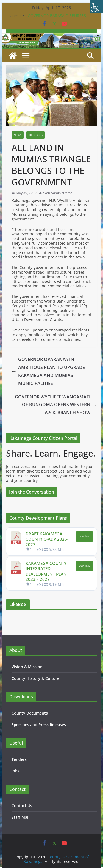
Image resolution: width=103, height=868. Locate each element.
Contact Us (22, 806)
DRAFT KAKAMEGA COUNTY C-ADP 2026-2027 (47, 539)
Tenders (19, 759)
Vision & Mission (27, 667)
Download (84, 536)
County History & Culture (35, 678)
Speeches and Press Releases (39, 725)
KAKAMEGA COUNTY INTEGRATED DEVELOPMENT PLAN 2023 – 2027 (46, 571)
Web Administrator (58, 193)
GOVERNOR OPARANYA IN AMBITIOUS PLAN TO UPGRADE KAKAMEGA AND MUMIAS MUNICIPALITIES (48, 371)
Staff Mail (20, 817)
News (18, 135)
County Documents (30, 713)
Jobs (16, 771)
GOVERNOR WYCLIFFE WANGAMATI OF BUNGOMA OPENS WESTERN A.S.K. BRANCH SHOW (56, 405)
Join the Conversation (32, 492)
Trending (36, 135)
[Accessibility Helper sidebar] (96, 7)
